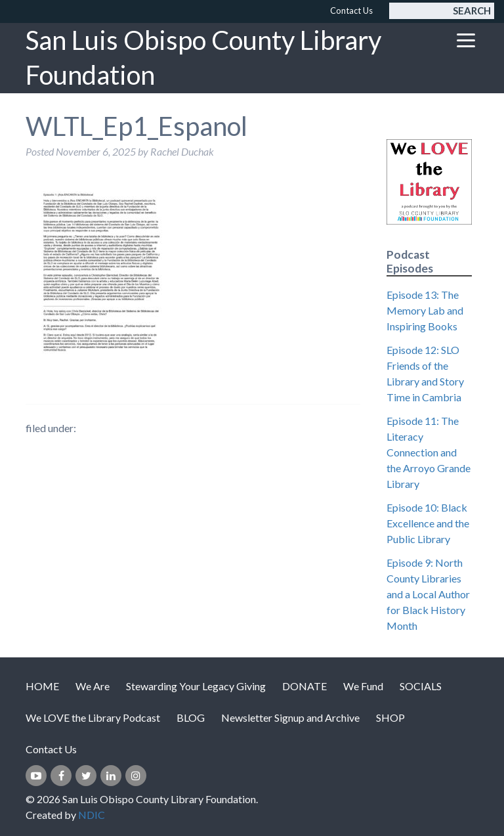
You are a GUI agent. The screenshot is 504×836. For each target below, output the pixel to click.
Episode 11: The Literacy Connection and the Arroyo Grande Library (429, 452)
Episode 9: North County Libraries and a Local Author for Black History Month (428, 594)
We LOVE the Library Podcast (93, 717)
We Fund (363, 686)
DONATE (304, 686)
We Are (93, 686)
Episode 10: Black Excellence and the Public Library (428, 523)
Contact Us (351, 11)
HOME (42, 686)
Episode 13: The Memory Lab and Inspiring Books (425, 310)
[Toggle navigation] (466, 40)
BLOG (191, 717)
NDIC (92, 815)
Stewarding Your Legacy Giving (196, 686)
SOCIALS (421, 686)
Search (472, 11)
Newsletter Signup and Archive (290, 717)
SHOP (390, 717)
